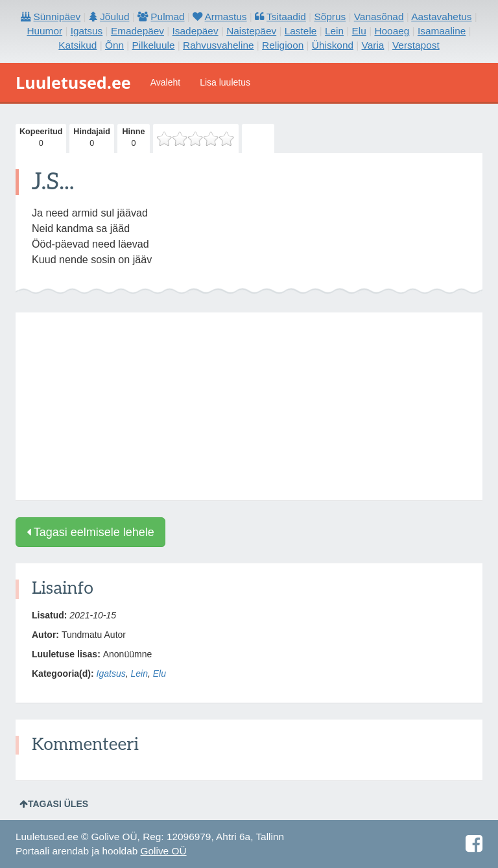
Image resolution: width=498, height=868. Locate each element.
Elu (160, 674)
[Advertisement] (249, 406)
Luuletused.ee (73, 82)
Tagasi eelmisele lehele (90, 532)
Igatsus (111, 674)
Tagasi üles (54, 804)
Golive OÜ (164, 851)
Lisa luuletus (225, 82)
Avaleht (165, 82)
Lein (139, 674)
